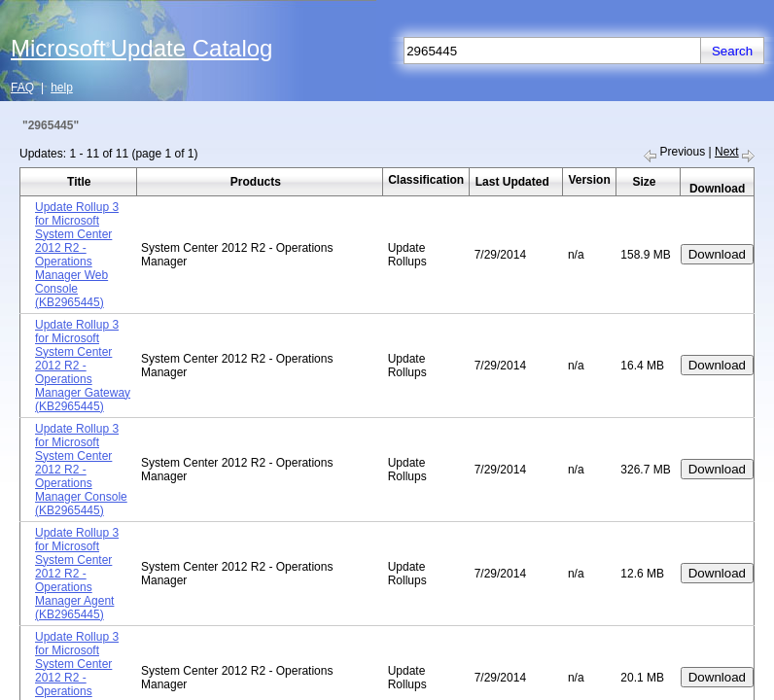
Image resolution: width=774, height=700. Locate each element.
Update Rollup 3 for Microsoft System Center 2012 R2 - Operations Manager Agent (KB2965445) (77, 574)
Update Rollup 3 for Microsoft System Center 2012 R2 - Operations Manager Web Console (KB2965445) (77, 255)
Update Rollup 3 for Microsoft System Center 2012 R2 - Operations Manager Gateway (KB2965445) (83, 366)
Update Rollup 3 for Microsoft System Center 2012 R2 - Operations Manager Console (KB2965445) (81, 470)
